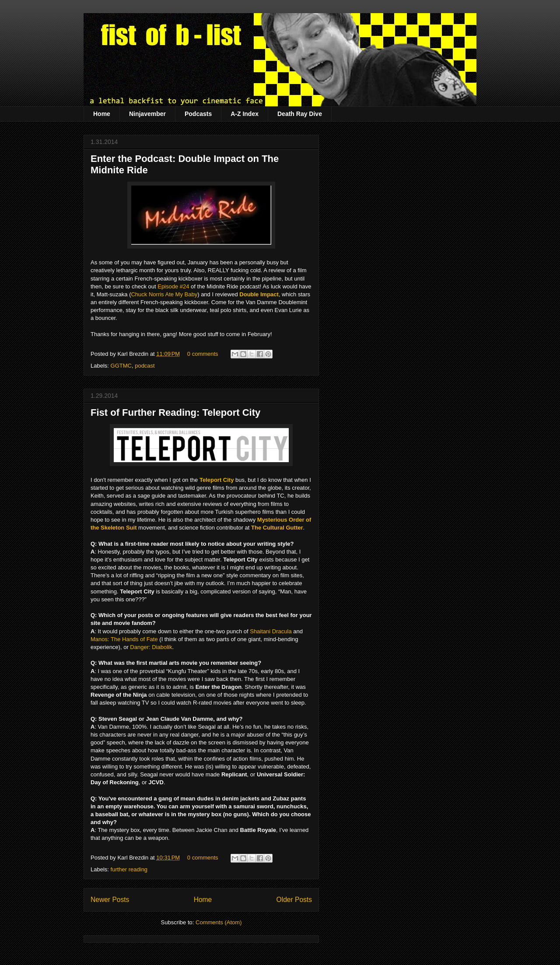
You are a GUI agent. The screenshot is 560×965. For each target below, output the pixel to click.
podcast (145, 366)
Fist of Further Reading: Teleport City (175, 412)
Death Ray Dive (300, 114)
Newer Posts (110, 900)
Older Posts (294, 900)
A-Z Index (245, 114)
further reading (129, 869)
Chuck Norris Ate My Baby (164, 294)
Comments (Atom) (219, 922)
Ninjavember (147, 114)
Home (102, 114)
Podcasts (198, 114)
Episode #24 (173, 286)
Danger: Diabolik (151, 647)
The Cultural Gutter (277, 528)
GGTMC (121, 366)
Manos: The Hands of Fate (124, 639)
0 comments (203, 354)
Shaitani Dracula (271, 631)
